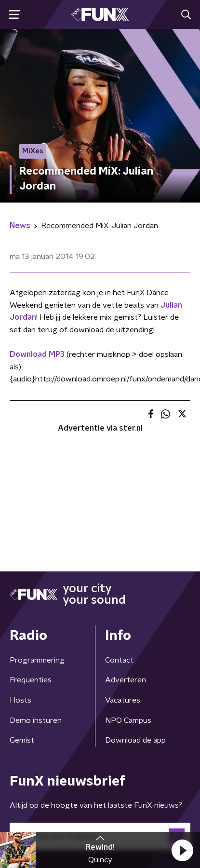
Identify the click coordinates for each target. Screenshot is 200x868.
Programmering (37, 660)
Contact (119, 660)
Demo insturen (36, 720)
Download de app (135, 740)
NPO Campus (128, 720)
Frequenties (31, 680)
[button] (182, 850)
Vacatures (123, 700)
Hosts (20, 700)
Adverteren (126, 680)
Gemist (22, 740)
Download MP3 (37, 354)
